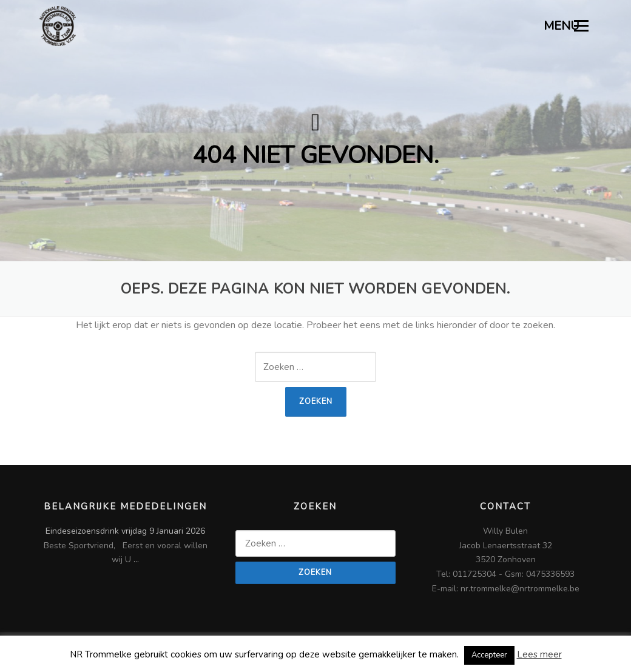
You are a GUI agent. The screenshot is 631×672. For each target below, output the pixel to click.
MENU (566, 26)
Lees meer (539, 654)
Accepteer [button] (489, 655)
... (136, 559)
